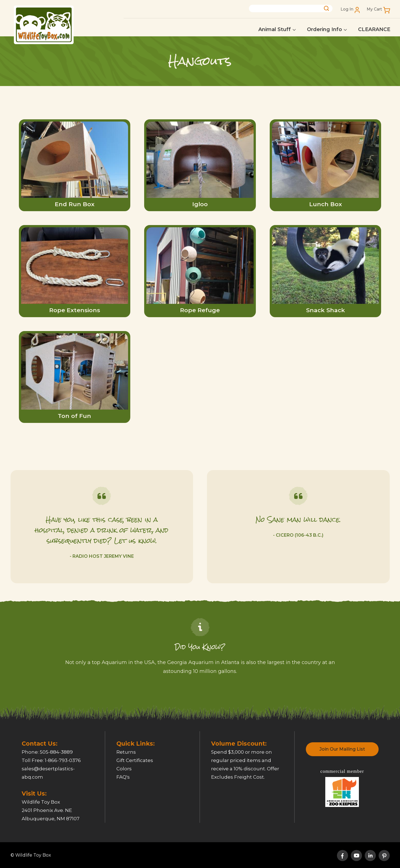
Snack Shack (326, 310)
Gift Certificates (135, 760)
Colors (124, 769)
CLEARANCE (374, 29)
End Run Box (75, 204)
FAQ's (123, 777)
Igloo (200, 204)
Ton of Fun (74, 416)
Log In (347, 9)
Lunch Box (326, 204)
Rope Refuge (200, 310)
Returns (126, 752)
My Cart (374, 9)
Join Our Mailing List (342, 749)
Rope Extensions (75, 310)
